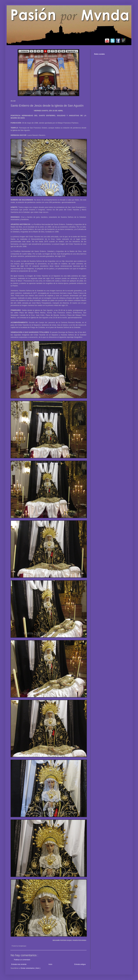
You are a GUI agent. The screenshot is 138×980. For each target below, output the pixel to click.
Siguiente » (72, 51)
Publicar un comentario (22, 960)
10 (63, 51)
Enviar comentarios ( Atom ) (31, 968)
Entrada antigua (80, 964)
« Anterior (24, 51)
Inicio (50, 964)
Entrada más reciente (19, 964)
